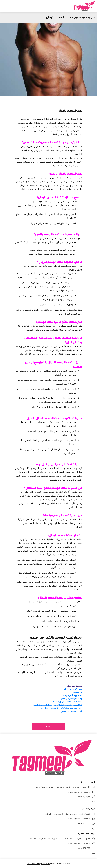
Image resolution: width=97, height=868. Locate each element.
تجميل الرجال (79, 18)
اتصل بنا (48, 726)
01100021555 (84, 797)
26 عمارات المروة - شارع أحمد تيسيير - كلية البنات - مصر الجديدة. (63, 787)
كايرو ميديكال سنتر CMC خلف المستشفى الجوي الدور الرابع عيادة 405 (60, 839)
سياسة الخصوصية (34, 864)
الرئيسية (91, 18)
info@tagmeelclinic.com (79, 792)
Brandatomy (45, 864)
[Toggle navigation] (4, 6)
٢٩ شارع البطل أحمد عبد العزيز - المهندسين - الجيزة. (68, 814)
